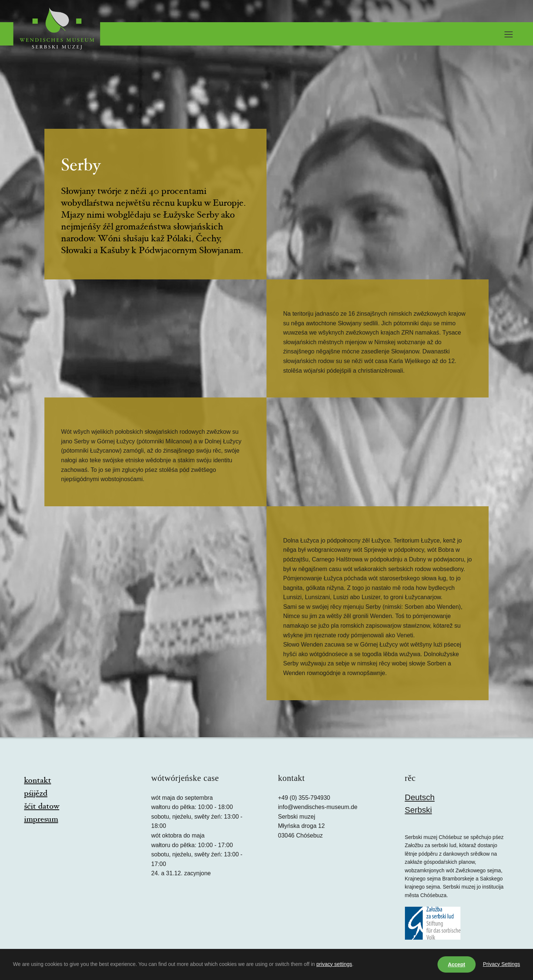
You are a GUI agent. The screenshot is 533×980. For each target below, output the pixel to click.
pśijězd (36, 794)
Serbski (418, 810)
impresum (41, 820)
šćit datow (42, 807)
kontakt (38, 781)
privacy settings (334, 964)
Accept (457, 964)
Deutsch (420, 797)
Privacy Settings (502, 964)
